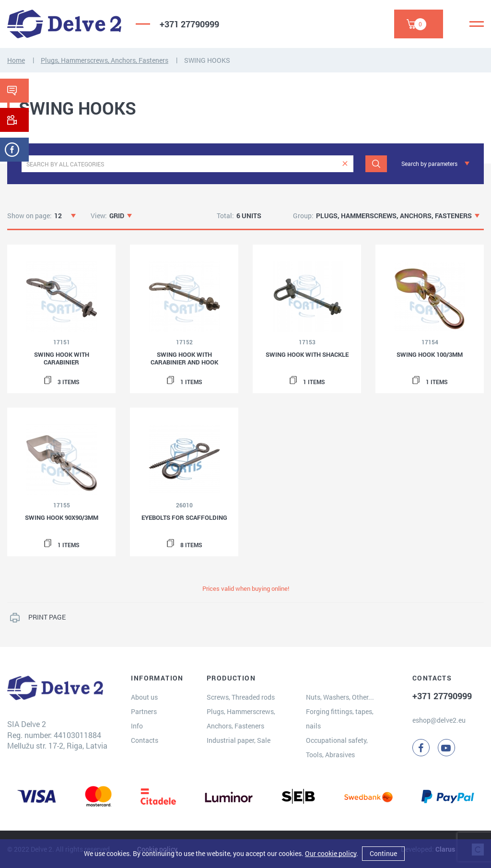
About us (144, 697)
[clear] (345, 164)
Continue (383, 853)
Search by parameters (429, 164)
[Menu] (477, 24)
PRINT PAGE (47, 617)
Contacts (145, 740)
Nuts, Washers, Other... (340, 697)
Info (137, 726)
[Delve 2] (64, 24)
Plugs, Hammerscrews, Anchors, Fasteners (105, 60)
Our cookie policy (331, 853)
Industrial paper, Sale (239, 740)
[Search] (376, 164)
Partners (144, 711)
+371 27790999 (189, 24)
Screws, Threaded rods (241, 697)
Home (16, 60)
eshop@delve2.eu (439, 720)
